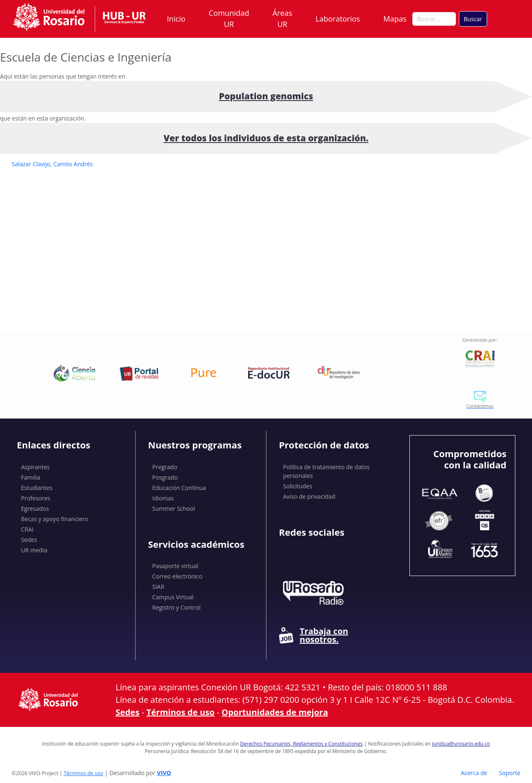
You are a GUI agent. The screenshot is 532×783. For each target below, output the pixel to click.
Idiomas (163, 498)
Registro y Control (176, 607)
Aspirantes (36, 467)
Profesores (36, 498)
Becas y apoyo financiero (55, 519)
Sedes (29, 540)
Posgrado (165, 477)
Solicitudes (298, 486)
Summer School (174, 508)
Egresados (35, 508)
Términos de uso (180, 712)
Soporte (510, 773)
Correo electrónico (177, 576)
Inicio (176, 19)
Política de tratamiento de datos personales (326, 471)
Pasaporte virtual (175, 566)
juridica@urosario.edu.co (461, 744)
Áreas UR (282, 18)
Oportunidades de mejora (275, 712)
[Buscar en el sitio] (434, 19)
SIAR (158, 587)
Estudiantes (37, 488)
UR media (34, 550)
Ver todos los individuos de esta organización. (266, 138)
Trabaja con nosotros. (314, 635)
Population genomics (266, 96)
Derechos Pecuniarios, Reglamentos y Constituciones (302, 744)
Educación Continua (179, 488)
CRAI (27, 529)
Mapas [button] (396, 19)
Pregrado (165, 467)
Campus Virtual (173, 597)
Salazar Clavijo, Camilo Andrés (52, 164)
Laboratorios (338, 19)
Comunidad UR (229, 18)
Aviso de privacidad (309, 496)
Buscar (473, 19)
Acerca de (474, 773)
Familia (31, 477)
